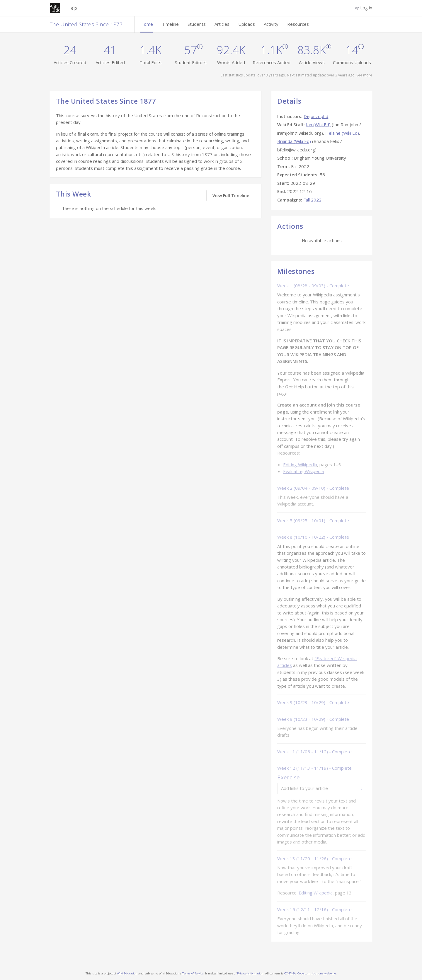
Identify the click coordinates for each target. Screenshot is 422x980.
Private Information (250, 973)
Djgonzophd (316, 116)
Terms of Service (193, 973)
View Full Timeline (231, 196)
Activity (271, 24)
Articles (222, 24)
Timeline (170, 24)
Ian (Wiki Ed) (318, 124)
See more (364, 75)
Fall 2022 (312, 200)
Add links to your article (304, 788)
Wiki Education (127, 973)
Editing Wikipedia (300, 465)
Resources (298, 24)
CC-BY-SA (290, 973)
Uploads (247, 24)
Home (147, 24)
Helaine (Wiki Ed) (342, 133)
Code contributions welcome (317, 973)
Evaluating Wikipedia (303, 471)
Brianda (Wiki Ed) (294, 141)
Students (197, 24)
